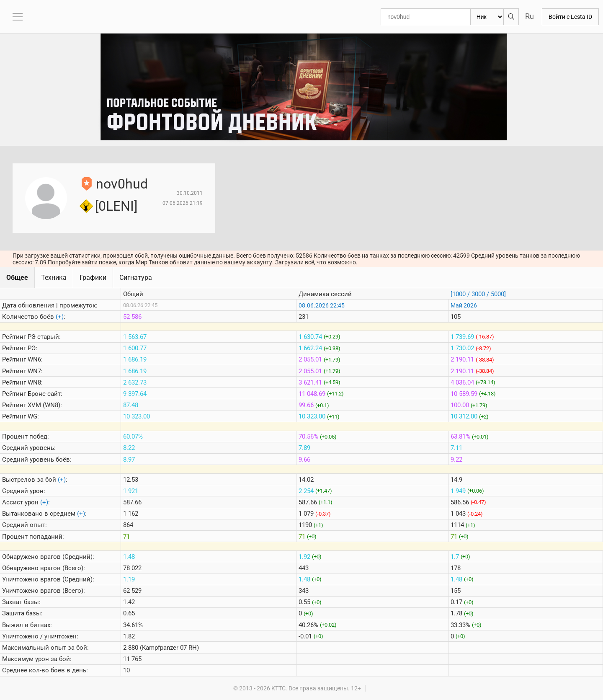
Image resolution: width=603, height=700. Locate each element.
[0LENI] (116, 206)
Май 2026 (464, 305)
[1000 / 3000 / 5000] (478, 294)
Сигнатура (136, 278)
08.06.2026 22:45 (322, 305)
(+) (60, 317)
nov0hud (122, 184)
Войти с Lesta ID (570, 17)
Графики (93, 278)
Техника (54, 278)
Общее (17, 278)
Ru (530, 16)
